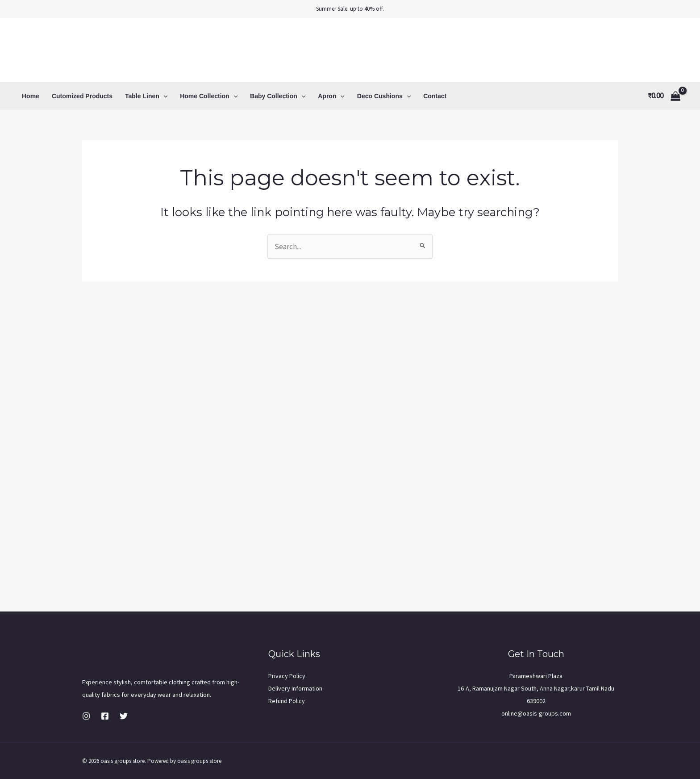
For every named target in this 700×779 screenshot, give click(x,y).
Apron (331, 96)
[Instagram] (86, 716)
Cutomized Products (82, 96)
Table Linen (146, 96)
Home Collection (209, 96)
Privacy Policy (287, 676)
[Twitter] (124, 716)
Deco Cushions (384, 96)
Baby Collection (278, 96)
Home (31, 96)
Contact (435, 96)
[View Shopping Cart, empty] (664, 96)
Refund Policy (287, 701)
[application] (163, 96)
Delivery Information (295, 688)
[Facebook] (105, 716)
